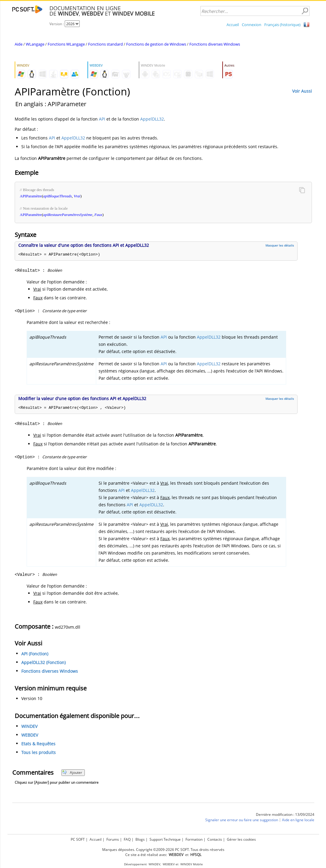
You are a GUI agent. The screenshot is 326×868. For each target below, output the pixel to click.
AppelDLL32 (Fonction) (43, 662)
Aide (19, 44)
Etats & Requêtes (38, 744)
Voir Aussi (302, 91)
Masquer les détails (280, 245)
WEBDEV (30, 735)
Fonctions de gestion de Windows (156, 44)
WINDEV (29, 726)
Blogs (140, 839)
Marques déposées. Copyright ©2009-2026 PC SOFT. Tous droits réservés (163, 850)
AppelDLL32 (152, 119)
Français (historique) (282, 25)
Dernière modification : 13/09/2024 (285, 814)
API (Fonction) (35, 654)
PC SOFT (78, 839)
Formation (194, 839)
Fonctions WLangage (66, 44)
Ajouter (72, 772)
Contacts (215, 839)
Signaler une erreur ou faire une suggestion (242, 820)
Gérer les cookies (241, 839)
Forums (113, 839)
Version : (57, 24)
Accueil (233, 25)
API (102, 119)
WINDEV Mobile (192, 864)
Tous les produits (39, 752)
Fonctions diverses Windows (215, 44)
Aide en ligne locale (298, 820)
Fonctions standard (105, 44)
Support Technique (165, 839)
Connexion (252, 25)
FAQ (127, 839)
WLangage (35, 44)
